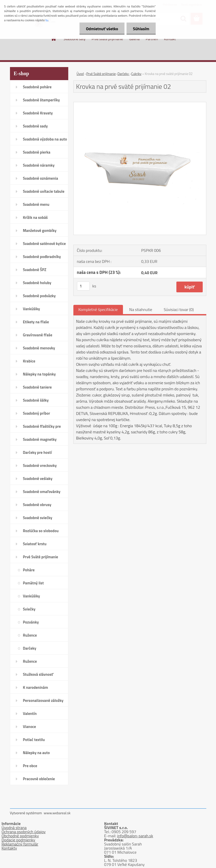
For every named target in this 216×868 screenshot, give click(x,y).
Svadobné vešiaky (38, 479)
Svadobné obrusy (37, 505)
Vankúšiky (32, 309)
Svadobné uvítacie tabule (44, 191)
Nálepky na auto (36, 753)
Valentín (30, 714)
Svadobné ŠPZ (35, 270)
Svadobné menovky (39, 348)
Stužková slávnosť (38, 674)
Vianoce (30, 727)
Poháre (29, 570)
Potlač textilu (34, 740)
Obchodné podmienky (20, 836)
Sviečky (29, 609)
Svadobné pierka (37, 152)
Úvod (80, 74)
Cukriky (136, 74)
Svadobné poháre (37, 87)
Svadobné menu (36, 204)
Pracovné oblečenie (39, 779)
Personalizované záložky (43, 700)
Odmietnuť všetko (102, 29)
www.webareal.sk (57, 813)
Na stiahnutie (141, 309)
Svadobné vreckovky (40, 465)
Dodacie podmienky (18, 840)
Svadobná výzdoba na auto (45, 139)
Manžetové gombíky (40, 231)
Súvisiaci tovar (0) (179, 309)
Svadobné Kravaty (38, 113)
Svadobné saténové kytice (44, 244)
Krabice (29, 361)
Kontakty (9, 848)
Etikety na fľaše (36, 322)
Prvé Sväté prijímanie (41, 557)
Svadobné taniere (37, 387)
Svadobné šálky (36, 400)
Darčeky (30, 648)
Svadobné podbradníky (42, 257)
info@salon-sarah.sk (135, 836)
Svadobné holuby (37, 283)
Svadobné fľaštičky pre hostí (42, 428)
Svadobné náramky (39, 165)
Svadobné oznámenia (41, 178)
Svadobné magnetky (40, 439)
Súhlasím (141, 29)
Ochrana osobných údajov (24, 832)
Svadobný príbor (37, 413)
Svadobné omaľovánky (42, 492)
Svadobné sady (35, 126)
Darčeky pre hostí (37, 452)
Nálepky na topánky (39, 374)
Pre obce (30, 766)
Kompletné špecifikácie (98, 309)
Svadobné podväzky (39, 296)
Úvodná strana (14, 828)
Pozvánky (31, 622)
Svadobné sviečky (38, 518)
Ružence (30, 635)
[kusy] (83, 286)
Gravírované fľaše (38, 335)
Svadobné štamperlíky (41, 100)
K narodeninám (36, 687)
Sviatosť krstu (35, 544)
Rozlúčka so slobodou (41, 531)
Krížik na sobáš (35, 217)
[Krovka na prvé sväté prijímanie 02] (140, 104)
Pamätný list (33, 583)
